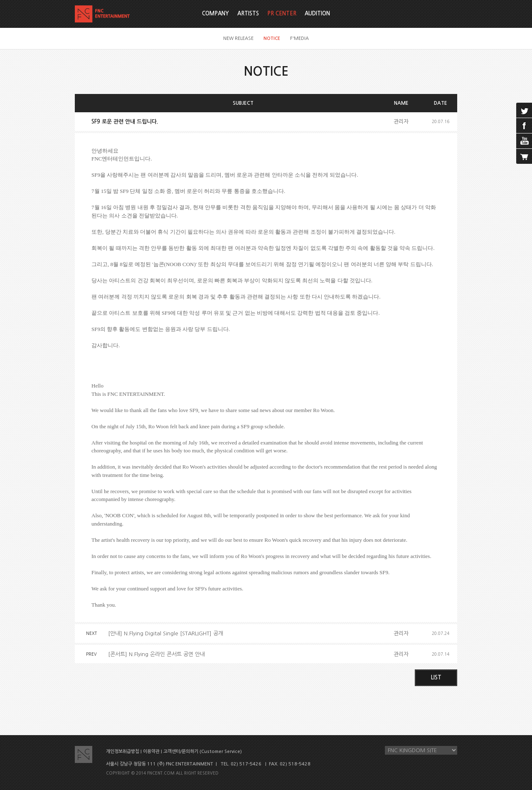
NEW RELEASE (238, 38)
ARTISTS (248, 14)
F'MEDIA (299, 38)
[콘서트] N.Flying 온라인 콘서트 (156, 654)
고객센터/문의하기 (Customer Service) (203, 752)
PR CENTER (282, 14)
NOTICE (272, 38)
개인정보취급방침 (123, 752)
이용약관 (151, 752)
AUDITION (317, 14)
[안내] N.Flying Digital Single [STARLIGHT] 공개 (166, 633)
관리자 (401, 122)
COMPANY (216, 14)
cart (524, 156)
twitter (524, 110)
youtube (524, 141)
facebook (524, 126)
